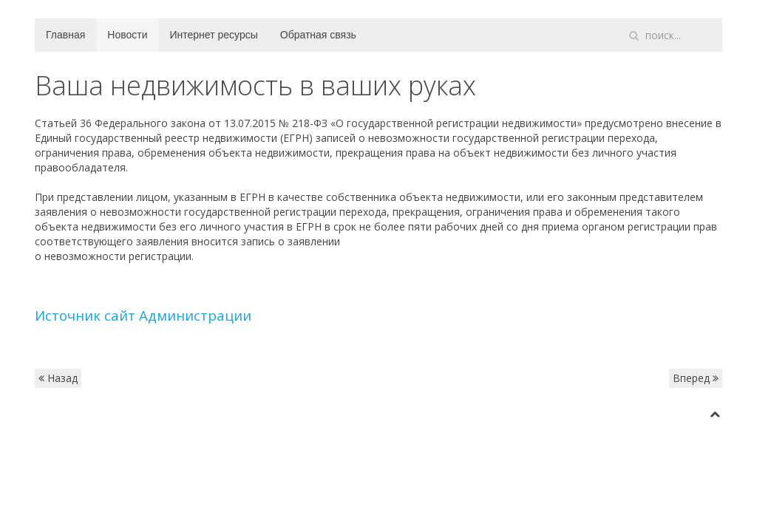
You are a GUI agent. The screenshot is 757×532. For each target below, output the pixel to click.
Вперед (696, 378)
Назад (58, 378)
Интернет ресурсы (214, 35)
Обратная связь (318, 35)
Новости (127, 35)
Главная (65, 35)
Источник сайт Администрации (143, 315)
